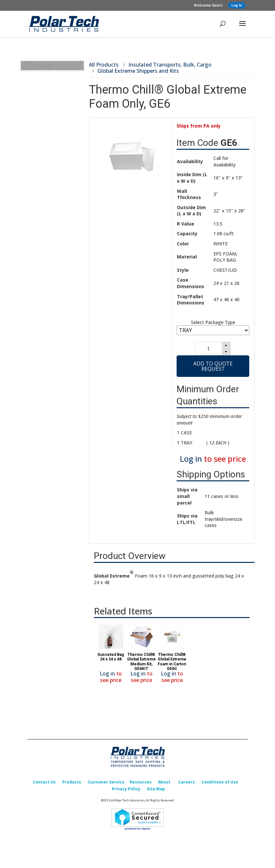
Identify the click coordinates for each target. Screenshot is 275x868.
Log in (191, 462)
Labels (39, 214)
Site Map (156, 791)
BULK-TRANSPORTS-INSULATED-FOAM (55, 110)
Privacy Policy (126, 791)
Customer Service (106, 785)
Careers (187, 785)
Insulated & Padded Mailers (51, 384)
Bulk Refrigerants (51, 156)
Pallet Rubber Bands (54, 165)
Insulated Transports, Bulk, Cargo (53, 80)
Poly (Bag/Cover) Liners (51, 178)
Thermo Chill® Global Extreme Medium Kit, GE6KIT (141, 664)
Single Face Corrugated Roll (49, 193)
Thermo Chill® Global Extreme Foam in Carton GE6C (172, 664)
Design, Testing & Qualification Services (53, 472)
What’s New (43, 514)
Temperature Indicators (46, 226)
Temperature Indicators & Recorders (56, 408)
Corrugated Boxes (50, 429)
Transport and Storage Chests (57, 278)
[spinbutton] (208, 350)
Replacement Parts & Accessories (53, 502)
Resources (141, 785)
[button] (227, 346)
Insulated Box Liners (52, 396)
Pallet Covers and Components (51, 241)
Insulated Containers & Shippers (55, 353)
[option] (111, 658)
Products (72, 785)
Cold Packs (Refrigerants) (45, 368)
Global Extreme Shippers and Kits (51, 308)
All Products (104, 65)
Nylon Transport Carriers (50, 323)
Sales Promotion (48, 523)
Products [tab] (38, 65)
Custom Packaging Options (50, 487)
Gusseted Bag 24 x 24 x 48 (111, 659)
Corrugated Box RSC (54, 138)
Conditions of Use (220, 785)
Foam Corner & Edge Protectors (53, 456)
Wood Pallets (47, 147)
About (164, 785)
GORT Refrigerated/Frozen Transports (54, 260)
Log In (237, 5)
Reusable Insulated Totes (52, 293)
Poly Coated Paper (52, 205)
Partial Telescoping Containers (53, 126)
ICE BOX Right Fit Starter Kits (51, 95)
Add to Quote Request (213, 369)
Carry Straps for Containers (49, 338)
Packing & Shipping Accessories (51, 441)
